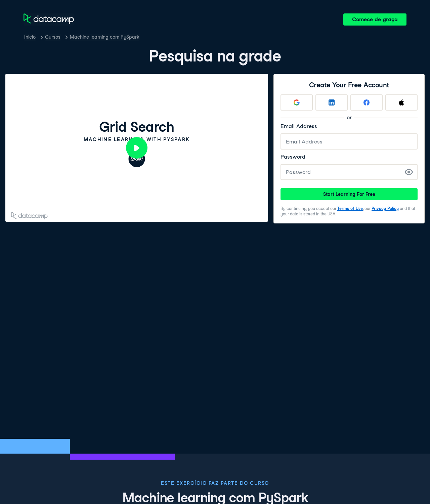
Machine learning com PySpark (105, 37)
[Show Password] (409, 172)
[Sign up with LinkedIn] (332, 102)
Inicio (30, 37)
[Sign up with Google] (297, 102)
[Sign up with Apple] (401, 102)
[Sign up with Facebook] (367, 102)
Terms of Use (350, 208)
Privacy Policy (385, 208)
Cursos (53, 37)
